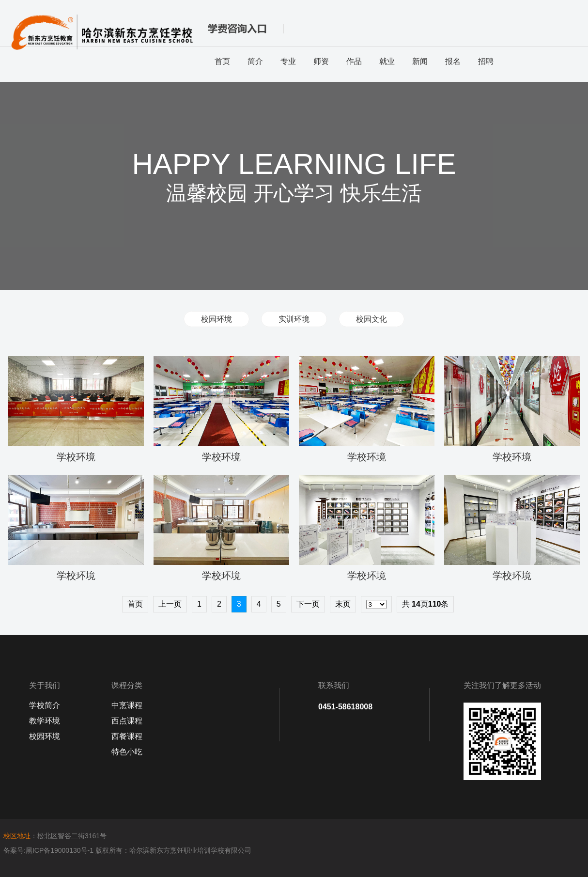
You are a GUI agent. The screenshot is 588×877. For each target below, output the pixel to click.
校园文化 (371, 319)
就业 (387, 61)
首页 (222, 61)
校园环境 (217, 319)
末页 (343, 604)
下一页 (308, 604)
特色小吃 (127, 752)
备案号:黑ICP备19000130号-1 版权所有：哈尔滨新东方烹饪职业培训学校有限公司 (127, 850)
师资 (321, 61)
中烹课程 (127, 705)
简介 (255, 61)
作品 (354, 61)
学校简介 (45, 705)
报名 (453, 61)
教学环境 (45, 721)
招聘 (486, 61)
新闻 (420, 61)
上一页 (170, 604)
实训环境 (294, 319)
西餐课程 (127, 736)
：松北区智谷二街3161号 (55, 836)
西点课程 (127, 721)
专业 (288, 61)
